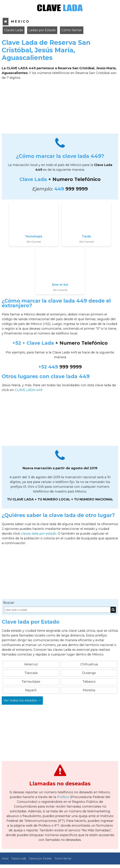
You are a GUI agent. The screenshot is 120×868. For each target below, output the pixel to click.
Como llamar (63, 858)
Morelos (89, 690)
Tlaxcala (31, 673)
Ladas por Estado (42, 30)
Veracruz (31, 664)
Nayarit (31, 690)
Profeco (63, 797)
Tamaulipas (31, 682)
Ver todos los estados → (22, 700)
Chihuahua (89, 664)
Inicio (5, 858)
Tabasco (89, 682)
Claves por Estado (40, 858)
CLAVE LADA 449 (29, 390)
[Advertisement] (60, 108)
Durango (89, 673)
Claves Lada (14, 30)
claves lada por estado (39, 534)
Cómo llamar (72, 30)
